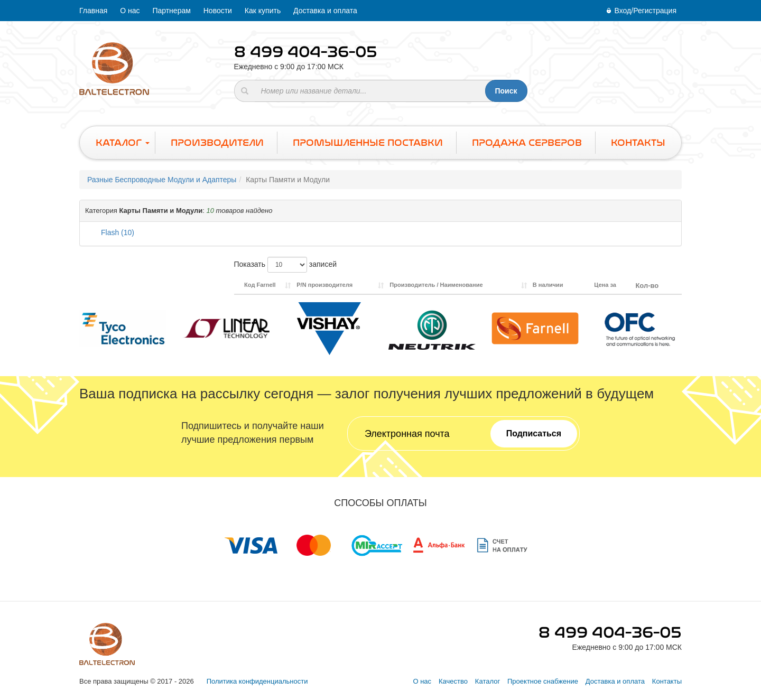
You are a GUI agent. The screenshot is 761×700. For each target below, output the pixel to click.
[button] (380, 211)
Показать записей (286, 265)
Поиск (506, 91)
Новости (218, 11)
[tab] (380, 211)
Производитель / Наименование (436, 285)
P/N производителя (324, 285)
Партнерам (171, 11)
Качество (453, 681)
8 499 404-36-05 (306, 52)
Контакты (667, 681)
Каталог (488, 681)
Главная (93, 11)
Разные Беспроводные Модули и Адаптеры (162, 180)
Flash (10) (118, 232)
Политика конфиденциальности (257, 681)
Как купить (263, 11)
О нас (130, 11)
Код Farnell (260, 285)
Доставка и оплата (325, 11)
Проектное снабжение (543, 681)
